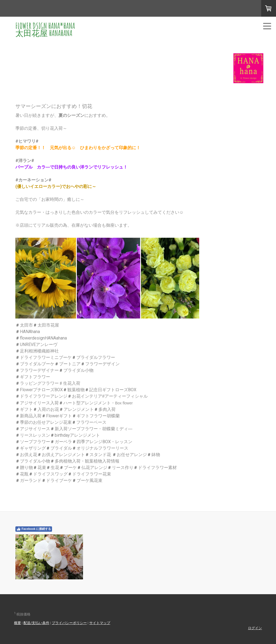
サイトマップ (100, 623)
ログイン (255, 628)
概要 (18, 623)
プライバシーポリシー (69, 623)
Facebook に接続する (34, 529)
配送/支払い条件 (36, 623)
